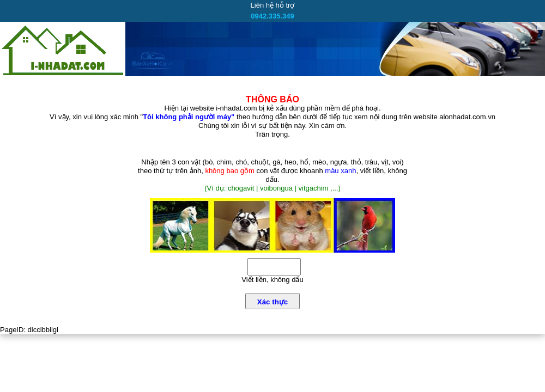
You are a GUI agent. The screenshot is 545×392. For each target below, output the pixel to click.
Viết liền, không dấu (272, 280)
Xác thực (272, 302)
